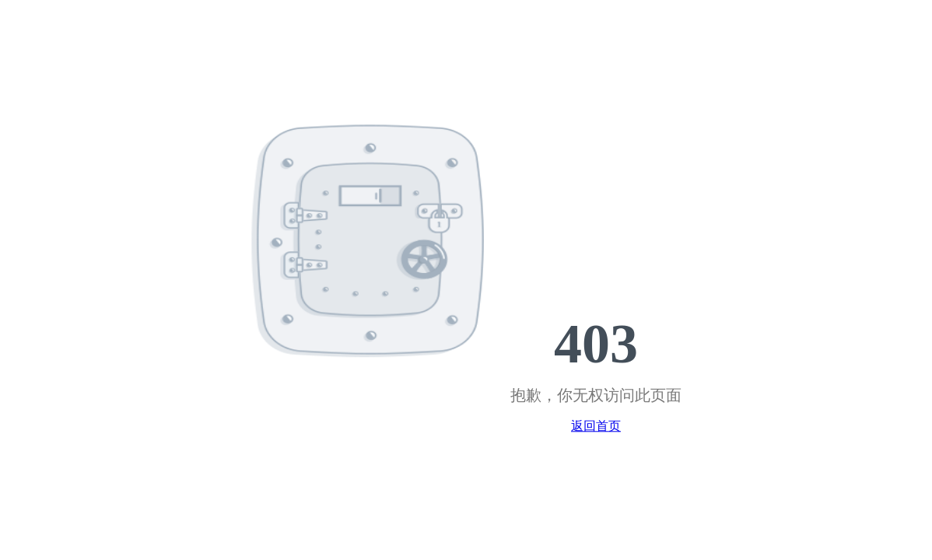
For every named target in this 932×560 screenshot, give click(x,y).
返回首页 (596, 427)
